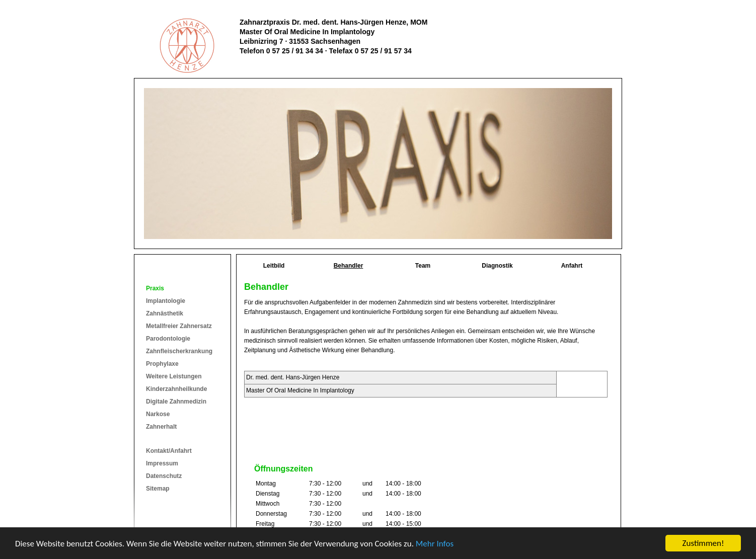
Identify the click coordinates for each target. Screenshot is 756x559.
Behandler (349, 266)
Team (423, 266)
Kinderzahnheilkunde (176, 389)
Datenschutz (164, 476)
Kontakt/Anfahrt (169, 451)
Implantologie (166, 301)
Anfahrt (572, 266)
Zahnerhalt (161, 427)
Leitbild (274, 266)
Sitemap (158, 489)
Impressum (162, 463)
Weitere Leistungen (174, 376)
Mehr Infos (435, 544)
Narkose (158, 414)
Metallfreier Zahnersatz (179, 326)
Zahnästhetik (165, 313)
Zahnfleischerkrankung (179, 351)
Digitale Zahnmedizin (176, 402)
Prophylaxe (162, 364)
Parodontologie (168, 339)
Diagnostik (497, 266)
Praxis (155, 288)
